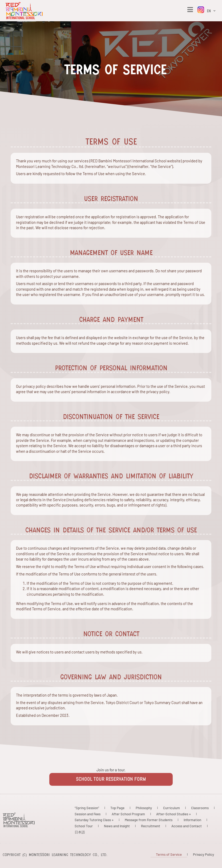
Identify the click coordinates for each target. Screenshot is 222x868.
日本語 (80, 832)
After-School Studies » (173, 814)
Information (192, 820)
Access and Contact (187, 826)
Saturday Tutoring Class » (94, 820)
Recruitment (151, 826)
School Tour (84, 826)
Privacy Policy (203, 854)
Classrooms (200, 808)
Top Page (117, 808)
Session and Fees (88, 814)
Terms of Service (169, 854)
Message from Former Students (149, 820)
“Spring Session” (87, 808)
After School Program (128, 814)
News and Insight (117, 826)
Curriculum (171, 808)
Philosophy (144, 808)
